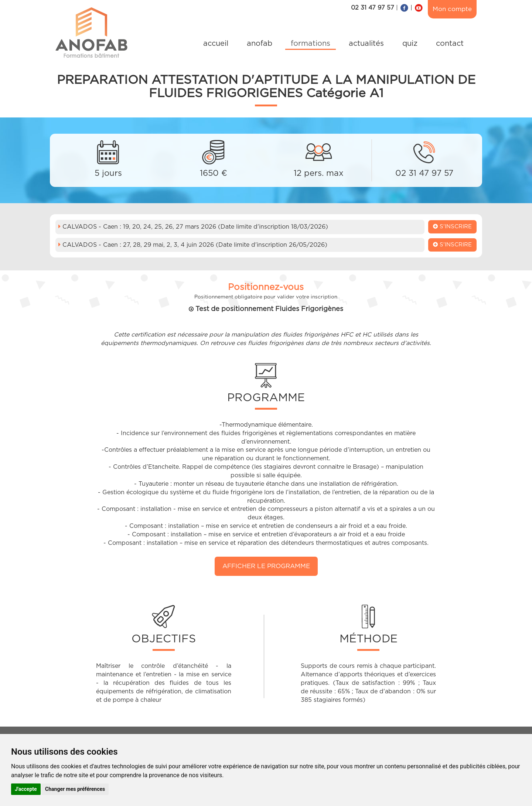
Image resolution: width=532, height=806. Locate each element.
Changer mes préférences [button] (75, 789)
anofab (260, 44)
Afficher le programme (266, 566)
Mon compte (452, 9)
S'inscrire (452, 226)
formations (311, 44)
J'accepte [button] (26, 789)
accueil (216, 44)
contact (450, 44)
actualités (366, 44)
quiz (410, 44)
